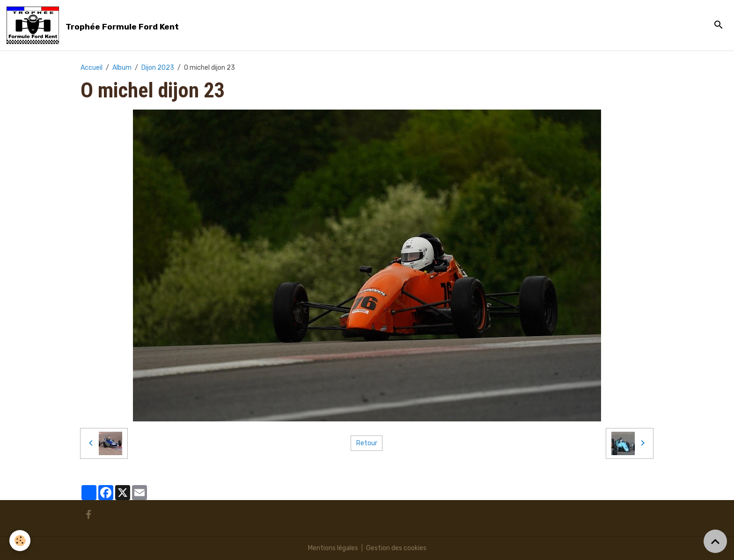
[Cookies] (20, 541)
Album (122, 68)
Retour (367, 443)
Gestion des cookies (396, 548)
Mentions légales (333, 548)
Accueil (92, 68)
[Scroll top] (715, 541)
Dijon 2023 (158, 68)
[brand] (94, 25)
